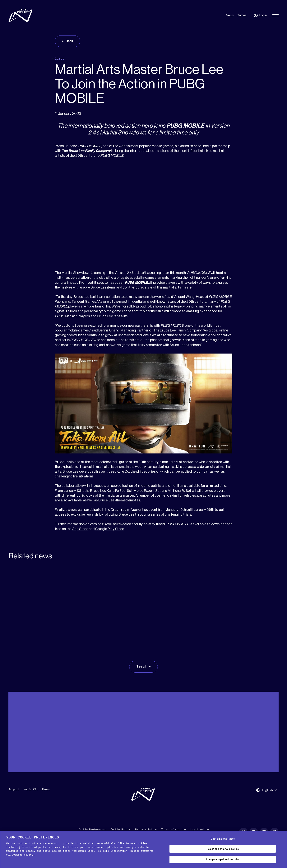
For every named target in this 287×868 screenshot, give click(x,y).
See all (141, 667)
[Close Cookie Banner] (281, 849)
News (230, 15)
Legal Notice (200, 829)
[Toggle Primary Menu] (275, 15)
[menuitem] (269, 790)
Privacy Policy (146, 829)
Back (69, 41)
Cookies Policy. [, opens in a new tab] (23, 855)
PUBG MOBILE (90, 146)
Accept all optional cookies (223, 859)
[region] (143, 849)
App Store (80, 529)
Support (14, 789)
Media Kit (31, 789)
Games (242, 15)
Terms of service (174, 829)
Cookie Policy (121, 829)
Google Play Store (109, 529)
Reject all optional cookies (223, 849)
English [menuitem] (267, 790)
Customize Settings (223, 839)
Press (46, 789)
